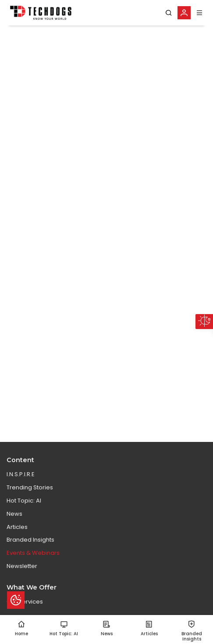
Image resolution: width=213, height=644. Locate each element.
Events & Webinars (33, 553)
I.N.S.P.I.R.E (21, 474)
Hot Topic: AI (24, 501)
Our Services (25, 602)
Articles (17, 527)
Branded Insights (30, 540)
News (14, 514)
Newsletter (22, 566)
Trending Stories (30, 487)
